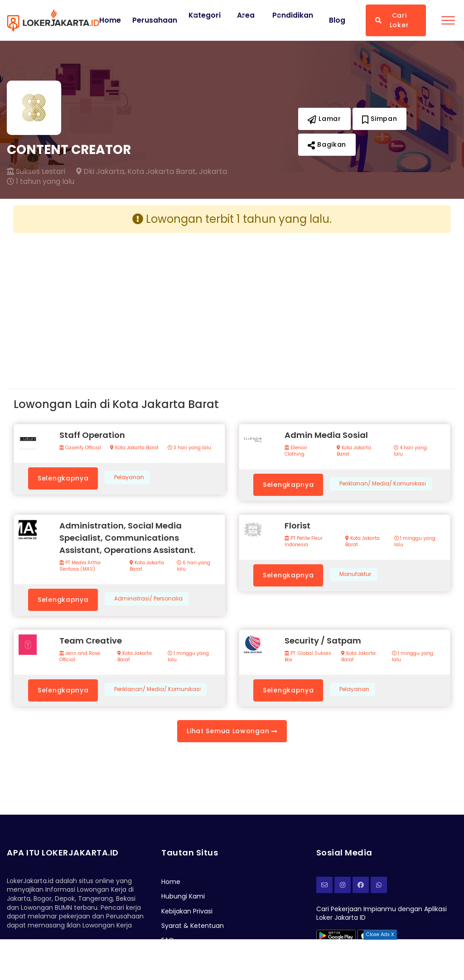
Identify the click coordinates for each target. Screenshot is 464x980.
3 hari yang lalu (189, 448)
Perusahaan (155, 20)
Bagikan (327, 144)
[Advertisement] (119, 303)
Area (246, 15)
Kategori (205, 15)
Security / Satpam (323, 641)
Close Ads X (380, 934)
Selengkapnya (63, 478)
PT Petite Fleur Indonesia (304, 542)
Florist (297, 526)
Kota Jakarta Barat (134, 448)
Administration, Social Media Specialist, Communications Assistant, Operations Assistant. (127, 538)
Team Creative (91, 641)
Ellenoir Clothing (296, 451)
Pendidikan (293, 15)
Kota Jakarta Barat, (162, 172)
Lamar (324, 119)
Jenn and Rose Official (80, 657)
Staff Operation (92, 435)
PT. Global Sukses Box (308, 657)
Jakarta (213, 172)
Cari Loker (392, 20)
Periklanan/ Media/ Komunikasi (383, 484)
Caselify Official (80, 448)
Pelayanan (129, 477)
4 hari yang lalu (410, 451)
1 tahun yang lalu (41, 182)
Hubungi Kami (183, 896)
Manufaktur (355, 574)
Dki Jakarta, (101, 172)
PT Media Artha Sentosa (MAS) (80, 566)
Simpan (380, 119)
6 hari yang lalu (193, 566)
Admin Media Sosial (326, 435)
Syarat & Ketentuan (193, 926)
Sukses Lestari (36, 172)
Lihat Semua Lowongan (232, 731)
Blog (337, 20)
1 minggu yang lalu (415, 542)
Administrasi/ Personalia (148, 599)
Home (110, 20)
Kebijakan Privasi (187, 911)
